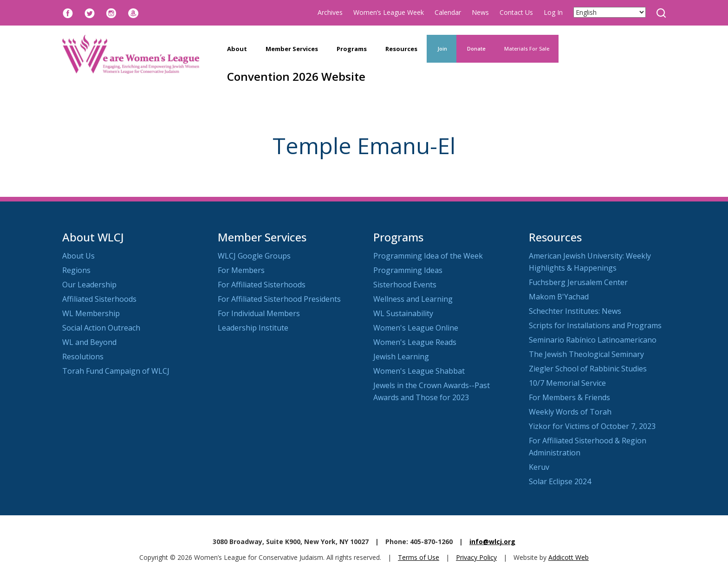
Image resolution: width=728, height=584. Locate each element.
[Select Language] (610, 12)
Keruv (539, 467)
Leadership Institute (253, 328)
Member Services (292, 49)
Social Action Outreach (101, 328)
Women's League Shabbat (419, 371)
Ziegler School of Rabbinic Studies (588, 369)
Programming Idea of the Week (428, 256)
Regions (76, 270)
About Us (78, 256)
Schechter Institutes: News (575, 311)
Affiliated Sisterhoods (99, 299)
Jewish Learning (401, 357)
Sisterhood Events (405, 285)
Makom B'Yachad (559, 297)
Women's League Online (416, 328)
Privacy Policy (476, 557)
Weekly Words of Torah (570, 412)
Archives (330, 12)
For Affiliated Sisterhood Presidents (279, 299)
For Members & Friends (569, 397)
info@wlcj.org (492, 542)
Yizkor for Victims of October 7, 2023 (592, 426)
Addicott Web (569, 557)
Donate (476, 49)
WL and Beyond (89, 342)
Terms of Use (419, 557)
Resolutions (83, 357)
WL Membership (91, 313)
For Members (241, 270)
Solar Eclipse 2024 (560, 481)
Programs (352, 49)
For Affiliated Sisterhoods (262, 285)
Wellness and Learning (413, 299)
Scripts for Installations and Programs (595, 325)
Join (442, 49)
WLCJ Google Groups (254, 256)
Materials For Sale (527, 49)
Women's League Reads (415, 342)
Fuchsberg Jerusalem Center (578, 282)
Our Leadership (89, 285)
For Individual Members (259, 313)
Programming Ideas (408, 270)
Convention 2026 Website (296, 76)
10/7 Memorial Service (567, 383)
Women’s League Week (389, 12)
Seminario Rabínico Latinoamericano (593, 340)
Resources (401, 49)
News (480, 12)
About (237, 49)
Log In (553, 12)
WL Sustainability (403, 313)
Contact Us (516, 12)
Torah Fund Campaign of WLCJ (116, 371)
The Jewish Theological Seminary (586, 354)
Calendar (448, 12)
